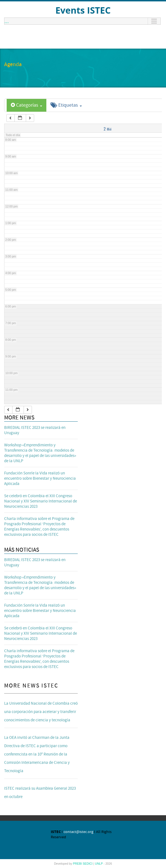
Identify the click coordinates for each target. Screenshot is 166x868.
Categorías (27, 105)
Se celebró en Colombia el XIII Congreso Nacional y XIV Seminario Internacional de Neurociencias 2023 (41, 501)
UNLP (99, 864)
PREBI (78, 864)
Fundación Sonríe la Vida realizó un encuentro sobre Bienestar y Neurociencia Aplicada (40, 478)
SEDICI (88, 864)
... (7, 21)
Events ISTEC (83, 10)
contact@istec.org (78, 832)
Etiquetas (66, 105)
